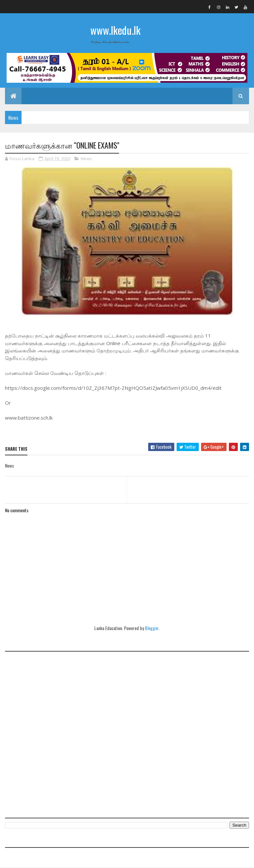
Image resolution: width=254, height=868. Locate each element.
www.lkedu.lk (115, 30)
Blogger (152, 628)
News (86, 159)
